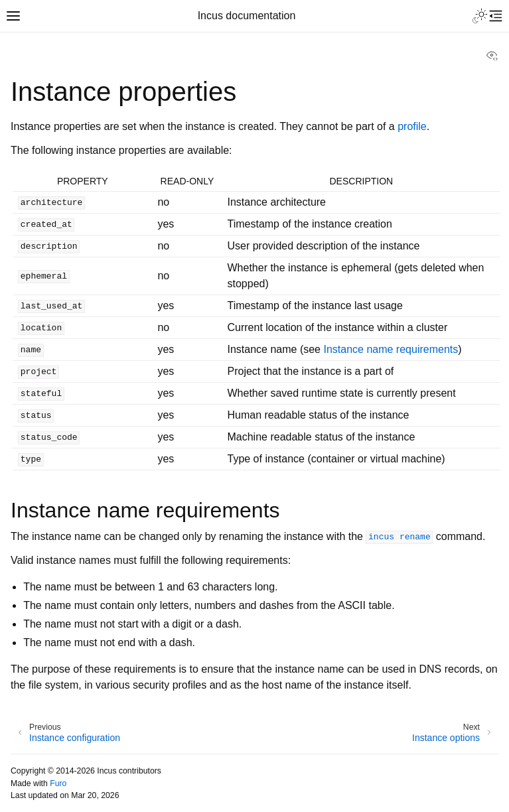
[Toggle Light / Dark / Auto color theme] (480, 16)
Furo (58, 783)
